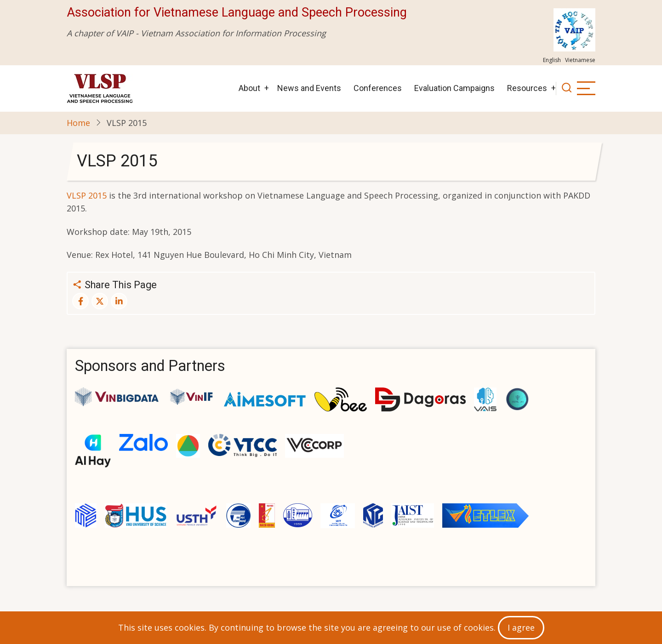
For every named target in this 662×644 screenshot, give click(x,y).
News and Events (309, 88)
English (552, 60)
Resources (527, 88)
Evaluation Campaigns (454, 88)
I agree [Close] (521, 627)
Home (78, 123)
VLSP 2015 (87, 195)
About (249, 88)
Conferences (378, 88)
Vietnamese (580, 60)
